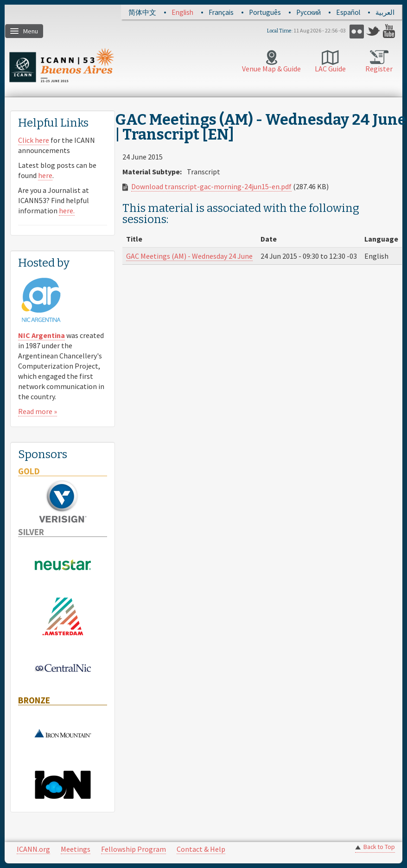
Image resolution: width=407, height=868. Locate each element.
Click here (34, 140)
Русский (308, 12)
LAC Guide (330, 69)
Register (379, 69)
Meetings (76, 849)
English (182, 12)
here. (67, 211)
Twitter (373, 31)
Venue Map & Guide (271, 69)
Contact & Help (201, 849)
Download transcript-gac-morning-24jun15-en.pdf (211, 186)
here (45, 175)
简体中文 (142, 12)
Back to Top (379, 847)
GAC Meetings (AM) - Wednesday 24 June (189, 256)
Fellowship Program (134, 849)
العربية (385, 12)
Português (265, 12)
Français (221, 12)
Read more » (38, 411)
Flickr (357, 31)
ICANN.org (33, 849)
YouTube (390, 31)
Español (348, 12)
